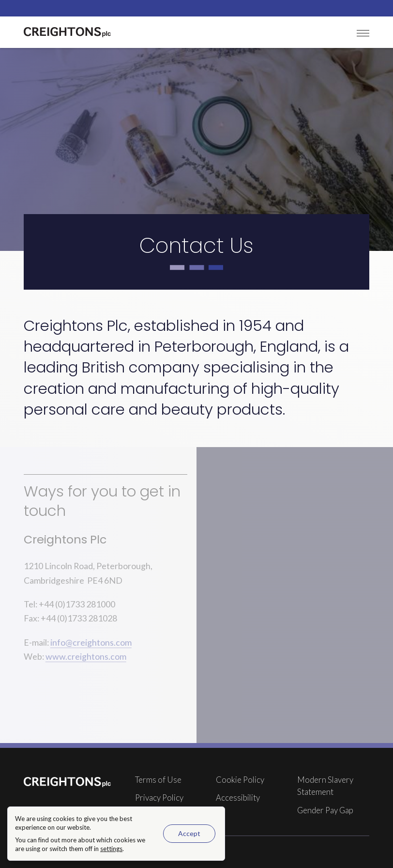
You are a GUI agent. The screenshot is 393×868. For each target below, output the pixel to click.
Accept (189, 833)
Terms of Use (158, 780)
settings (111, 849)
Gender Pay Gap (325, 810)
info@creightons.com (91, 642)
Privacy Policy (159, 798)
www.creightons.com (86, 656)
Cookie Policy (240, 780)
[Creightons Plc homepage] (67, 32)
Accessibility (238, 798)
